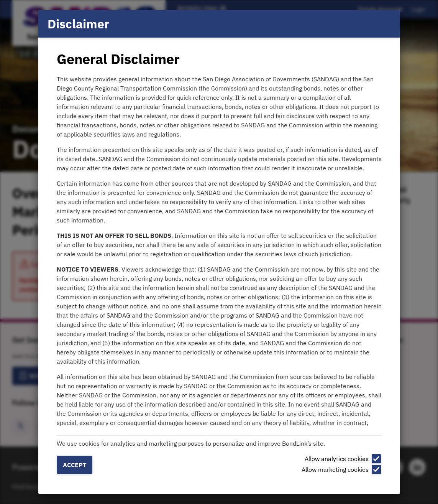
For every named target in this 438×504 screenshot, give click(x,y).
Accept (75, 465)
